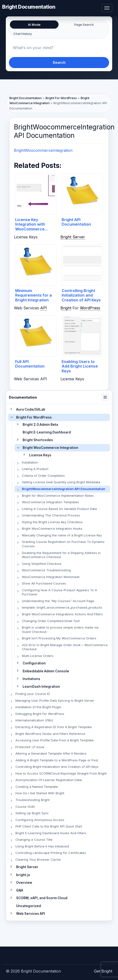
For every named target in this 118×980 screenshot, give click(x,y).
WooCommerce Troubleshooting (46, 570)
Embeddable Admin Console (46, 671)
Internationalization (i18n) (34, 720)
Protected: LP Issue (30, 747)
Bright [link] (66, 308)
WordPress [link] (90, 308)
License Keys (40, 455)
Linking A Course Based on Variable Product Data (59, 509)
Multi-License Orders (38, 656)
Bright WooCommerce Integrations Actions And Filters (62, 614)
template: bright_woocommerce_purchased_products (62, 607)
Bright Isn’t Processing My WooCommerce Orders (59, 638)
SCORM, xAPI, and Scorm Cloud (42, 898)
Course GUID (25, 807)
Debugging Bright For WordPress (40, 714)
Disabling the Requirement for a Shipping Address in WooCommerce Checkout (61, 555)
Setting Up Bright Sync (32, 813)
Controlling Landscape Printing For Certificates (51, 853)
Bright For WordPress (34, 417)
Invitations (31, 679)
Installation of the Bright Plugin (38, 707)
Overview (24, 883)
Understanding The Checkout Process (51, 515)
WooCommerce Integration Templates (50, 502)
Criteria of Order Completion (43, 476)
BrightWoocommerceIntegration (43, 150)
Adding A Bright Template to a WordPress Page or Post (57, 760)
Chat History (23, 34)
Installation (30, 462)
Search (59, 62)
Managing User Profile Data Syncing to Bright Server (55, 700)
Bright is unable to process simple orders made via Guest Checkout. (60, 630)
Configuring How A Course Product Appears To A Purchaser (59, 592)
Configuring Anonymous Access (40, 820)
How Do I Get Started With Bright (40, 793)
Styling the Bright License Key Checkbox (52, 522)
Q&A (20, 890)
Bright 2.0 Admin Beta (40, 425)
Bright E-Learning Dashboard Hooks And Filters (51, 833)
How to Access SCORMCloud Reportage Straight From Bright (61, 773)
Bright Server (27, 867)
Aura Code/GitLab (31, 409)
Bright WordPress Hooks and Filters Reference (50, 734)
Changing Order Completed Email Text (51, 621)
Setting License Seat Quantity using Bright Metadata (61, 482)
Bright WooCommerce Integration (50, 448)
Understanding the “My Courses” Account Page (58, 601)
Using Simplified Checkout (42, 564)
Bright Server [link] (73, 237)
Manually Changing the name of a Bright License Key (62, 535)
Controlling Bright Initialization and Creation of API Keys (57, 767)
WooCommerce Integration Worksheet (51, 577)
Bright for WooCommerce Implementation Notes (58, 496)
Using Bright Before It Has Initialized (42, 846)
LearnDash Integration (41, 687)
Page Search (84, 25)
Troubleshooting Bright (33, 800)
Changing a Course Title (34, 840)
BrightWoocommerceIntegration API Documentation (64, 489)
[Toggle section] (11, 409)
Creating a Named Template (37, 787)
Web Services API (31, 914)
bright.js (23, 875)
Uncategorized (29, 906)
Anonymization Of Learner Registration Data (49, 780)
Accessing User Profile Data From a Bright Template (55, 740)
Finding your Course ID (33, 694)
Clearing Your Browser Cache (38, 859)
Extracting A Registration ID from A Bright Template (54, 727)
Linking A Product (35, 469)
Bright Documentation (29, 7)
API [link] (44, 308)
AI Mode (34, 25)
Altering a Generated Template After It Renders (51, 753)
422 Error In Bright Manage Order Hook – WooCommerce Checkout (65, 647)
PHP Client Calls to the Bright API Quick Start (49, 826)
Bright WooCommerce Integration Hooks (52, 528)
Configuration (34, 663)
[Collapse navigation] (105, 397)
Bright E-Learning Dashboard (47, 432)
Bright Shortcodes (38, 440)
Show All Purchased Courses (44, 583)
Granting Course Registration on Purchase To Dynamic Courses (63, 544)
